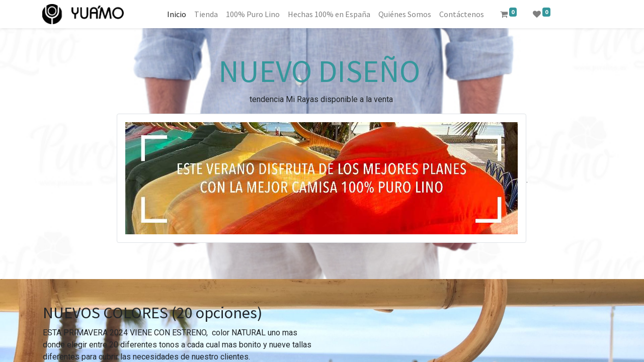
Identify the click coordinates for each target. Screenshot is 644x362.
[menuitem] (177, 14)
